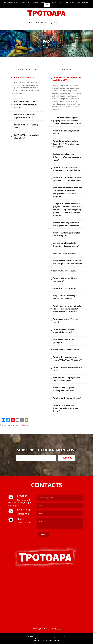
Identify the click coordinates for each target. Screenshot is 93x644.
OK (47, 5)
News (62, 23)
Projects (52, 23)
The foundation (36, 23)
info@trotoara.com (24, 522)
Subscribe (67, 458)
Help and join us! (41, 640)
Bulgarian (25, 425)
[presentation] (66, 536)
